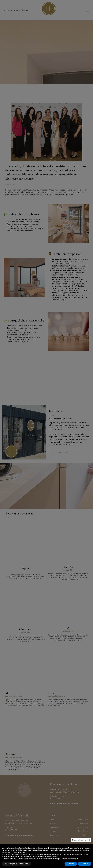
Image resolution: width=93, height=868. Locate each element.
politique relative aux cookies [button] (17, 852)
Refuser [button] (71, 864)
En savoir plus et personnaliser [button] (16, 864)
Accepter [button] (85, 864)
